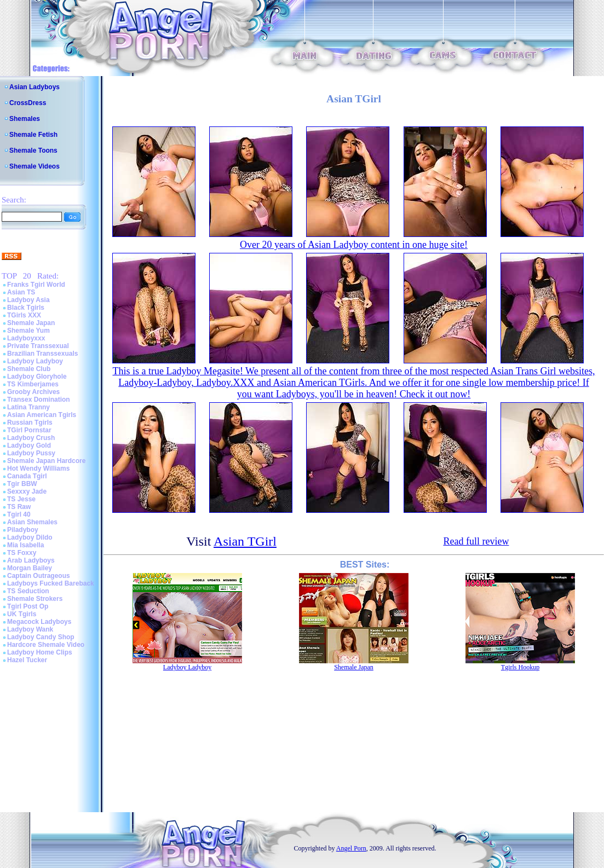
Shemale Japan (31, 323)
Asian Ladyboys (34, 87)
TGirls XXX (24, 315)
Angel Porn (351, 848)
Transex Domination (39, 400)
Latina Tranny (28, 407)
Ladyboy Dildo (30, 537)
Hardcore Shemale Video (46, 645)
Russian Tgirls (30, 423)
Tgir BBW (22, 484)
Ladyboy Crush (31, 438)
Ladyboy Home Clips (40, 652)
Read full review (476, 541)
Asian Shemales (32, 522)
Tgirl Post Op (28, 606)
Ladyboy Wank (30, 629)
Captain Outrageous (39, 576)
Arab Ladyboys (31, 560)
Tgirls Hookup (520, 667)
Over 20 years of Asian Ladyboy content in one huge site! (354, 245)
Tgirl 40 (19, 514)
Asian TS (21, 292)
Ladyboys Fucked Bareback (51, 583)
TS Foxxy (22, 553)
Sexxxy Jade (27, 491)
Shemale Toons (33, 151)
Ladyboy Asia (28, 300)
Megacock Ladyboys (39, 622)
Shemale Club (29, 369)
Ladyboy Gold (29, 445)
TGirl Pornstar (29, 430)
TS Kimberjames (33, 384)
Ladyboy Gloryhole (37, 377)
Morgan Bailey (30, 568)
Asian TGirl (245, 541)
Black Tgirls (26, 308)
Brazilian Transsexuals (42, 354)
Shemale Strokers (35, 599)
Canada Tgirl (27, 476)
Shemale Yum (28, 331)
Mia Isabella (25, 545)
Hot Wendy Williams (38, 468)
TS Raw (19, 507)
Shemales (25, 119)
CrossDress (28, 103)
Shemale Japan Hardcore (46, 461)
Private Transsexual (38, 346)
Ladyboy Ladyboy (35, 361)
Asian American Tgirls (42, 415)
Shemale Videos (34, 166)
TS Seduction (28, 591)
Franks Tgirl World (36, 285)
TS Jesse (21, 499)
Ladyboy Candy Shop (41, 637)
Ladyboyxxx (26, 338)
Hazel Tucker (27, 660)
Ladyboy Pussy (31, 453)
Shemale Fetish (33, 135)
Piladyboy (23, 530)
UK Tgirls (22, 614)
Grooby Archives (33, 392)
